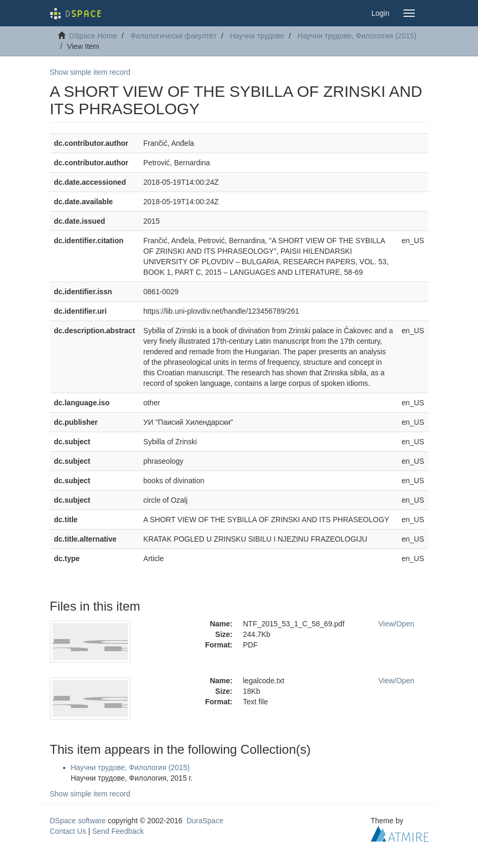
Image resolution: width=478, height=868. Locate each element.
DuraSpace (205, 821)
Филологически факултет (174, 36)
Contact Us (68, 831)
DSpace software (78, 821)
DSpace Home (93, 36)
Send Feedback (118, 831)
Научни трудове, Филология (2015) (357, 36)
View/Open (396, 624)
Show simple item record (90, 72)
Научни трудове (257, 36)
